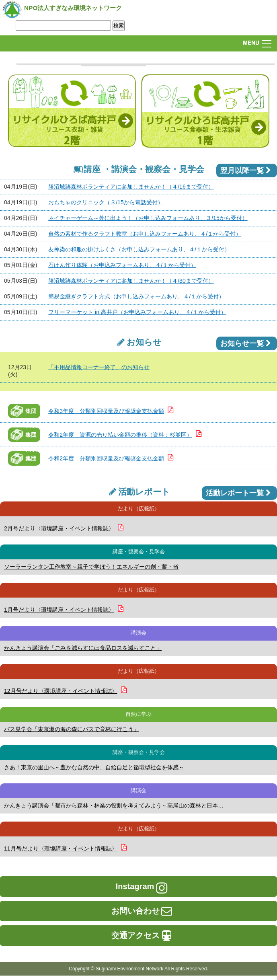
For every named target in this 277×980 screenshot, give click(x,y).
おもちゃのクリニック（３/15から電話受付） (106, 202)
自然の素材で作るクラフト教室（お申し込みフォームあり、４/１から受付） (145, 234)
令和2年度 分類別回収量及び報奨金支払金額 (106, 458)
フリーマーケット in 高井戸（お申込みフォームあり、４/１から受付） (137, 312)
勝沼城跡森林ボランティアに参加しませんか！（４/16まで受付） (131, 187)
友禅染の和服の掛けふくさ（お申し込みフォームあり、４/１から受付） (139, 249)
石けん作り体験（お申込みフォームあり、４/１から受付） (122, 265)
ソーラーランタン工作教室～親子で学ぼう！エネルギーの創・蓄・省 (91, 567)
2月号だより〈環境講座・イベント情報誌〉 (59, 528)
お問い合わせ (142, 911)
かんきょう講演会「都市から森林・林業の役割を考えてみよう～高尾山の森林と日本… (114, 805)
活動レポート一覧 (239, 493)
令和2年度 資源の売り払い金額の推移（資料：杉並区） (120, 435)
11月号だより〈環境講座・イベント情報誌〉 (61, 849)
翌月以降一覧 (247, 171)
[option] (146, 64)
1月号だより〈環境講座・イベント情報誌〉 (59, 610)
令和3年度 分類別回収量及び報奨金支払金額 (106, 411)
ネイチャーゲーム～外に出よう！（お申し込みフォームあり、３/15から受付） (148, 218)
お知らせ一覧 (247, 343)
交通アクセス (142, 935)
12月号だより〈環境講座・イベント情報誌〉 (61, 691)
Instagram (143, 886)
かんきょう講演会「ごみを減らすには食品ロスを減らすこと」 (83, 648)
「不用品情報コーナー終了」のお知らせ (99, 367)
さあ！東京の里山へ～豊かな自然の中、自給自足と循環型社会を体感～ (94, 767)
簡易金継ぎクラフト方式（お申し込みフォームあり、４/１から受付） (136, 296)
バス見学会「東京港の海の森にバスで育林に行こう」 (72, 729)
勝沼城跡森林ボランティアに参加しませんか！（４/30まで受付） (131, 281)
